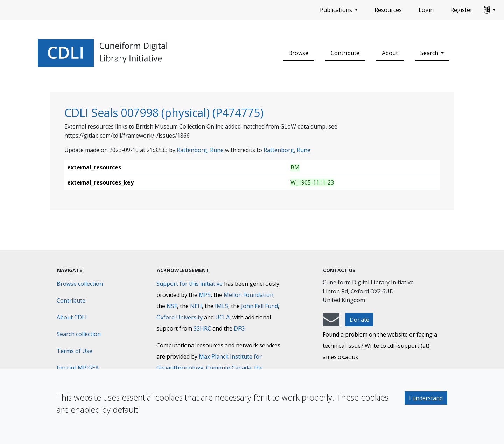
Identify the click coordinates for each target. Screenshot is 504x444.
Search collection (79, 334)
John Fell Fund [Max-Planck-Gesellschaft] (260, 306)
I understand (426, 398)
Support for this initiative (190, 284)
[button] (490, 10)
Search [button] (430, 53)
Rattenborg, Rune (200, 150)
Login (426, 10)
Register (461, 10)
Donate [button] (359, 320)
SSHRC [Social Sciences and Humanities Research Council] (202, 328)
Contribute (345, 53)
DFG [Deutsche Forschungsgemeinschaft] (239, 328)
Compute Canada (229, 368)
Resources (388, 10)
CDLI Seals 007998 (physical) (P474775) (164, 113)
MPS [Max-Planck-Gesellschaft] (205, 295)
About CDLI (72, 317)
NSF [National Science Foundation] (172, 306)
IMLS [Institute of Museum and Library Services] (222, 306)
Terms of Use (75, 351)
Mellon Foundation (248, 295)
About (390, 53)
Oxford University (180, 317)
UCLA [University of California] (222, 317)
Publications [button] (337, 10)
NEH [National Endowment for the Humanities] (196, 306)
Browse (298, 53)
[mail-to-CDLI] (331, 323)
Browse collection (80, 284)
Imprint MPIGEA (78, 368)
